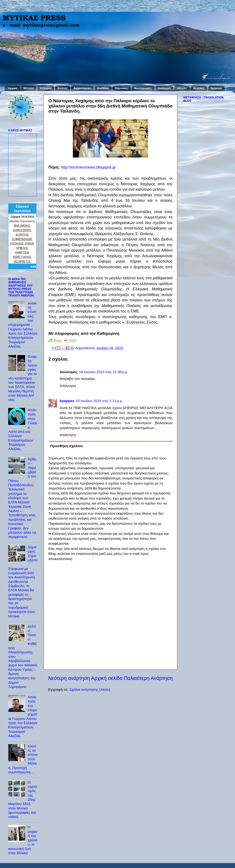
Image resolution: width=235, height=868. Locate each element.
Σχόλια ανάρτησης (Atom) (90, 689)
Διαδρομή (164, 88)
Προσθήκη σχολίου (67, 446)
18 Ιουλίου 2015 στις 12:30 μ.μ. (104, 372)
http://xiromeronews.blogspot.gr (88, 167)
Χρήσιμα (216, 88)
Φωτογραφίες (143, 88)
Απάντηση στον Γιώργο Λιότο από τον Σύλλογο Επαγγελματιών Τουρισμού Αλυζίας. (23, 429)
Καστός (63, 88)
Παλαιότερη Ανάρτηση (148, 678)
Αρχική (13, 88)
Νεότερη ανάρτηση (69, 678)
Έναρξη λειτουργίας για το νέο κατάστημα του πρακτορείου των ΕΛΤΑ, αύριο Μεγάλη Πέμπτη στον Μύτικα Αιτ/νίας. (23, 378)
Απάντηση (68, 386)
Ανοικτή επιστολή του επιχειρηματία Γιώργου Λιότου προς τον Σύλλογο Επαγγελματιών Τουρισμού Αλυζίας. (23, 325)
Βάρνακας (121, 88)
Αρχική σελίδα (107, 678)
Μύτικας (29, 88)
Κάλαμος (46, 88)
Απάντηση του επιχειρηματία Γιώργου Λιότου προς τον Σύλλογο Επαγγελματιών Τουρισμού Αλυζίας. (23, 716)
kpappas (67, 401)
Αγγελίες (199, 88)
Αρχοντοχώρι (82, 88)
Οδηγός (182, 88)
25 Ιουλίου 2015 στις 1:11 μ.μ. (99, 401)
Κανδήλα (103, 88)
